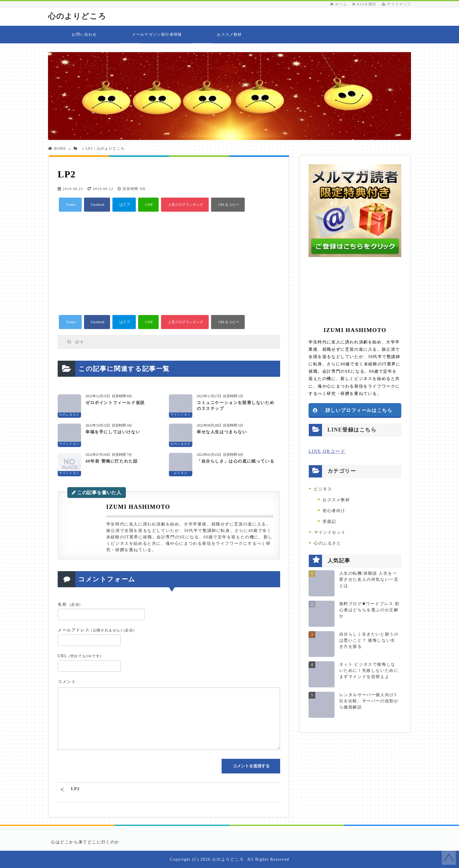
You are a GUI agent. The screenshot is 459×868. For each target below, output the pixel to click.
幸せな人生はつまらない (222, 432)
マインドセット (330, 532)
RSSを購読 (366, 4)
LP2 (76, 789)
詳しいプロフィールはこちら (359, 410)
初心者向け (334, 511)
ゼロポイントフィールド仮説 (115, 403)
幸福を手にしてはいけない (113, 432)
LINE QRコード (327, 451)
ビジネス (323, 489)
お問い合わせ (84, 34)
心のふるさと (328, 543)
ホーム (338, 4)
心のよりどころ (77, 16)
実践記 (329, 522)
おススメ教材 (229, 34)
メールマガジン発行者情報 (157, 34)
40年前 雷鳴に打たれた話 (112, 461)
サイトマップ (396, 4)
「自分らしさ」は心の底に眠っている (236, 461)
